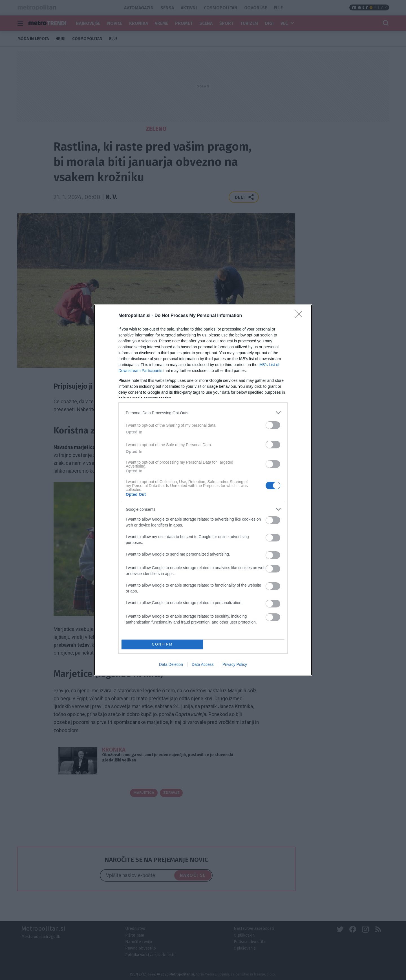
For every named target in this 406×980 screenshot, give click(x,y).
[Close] (301, 316)
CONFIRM (162, 645)
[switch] (273, 425)
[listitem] (203, 413)
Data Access (203, 664)
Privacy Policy (235, 664)
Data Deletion (171, 664)
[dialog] (203, 490)
